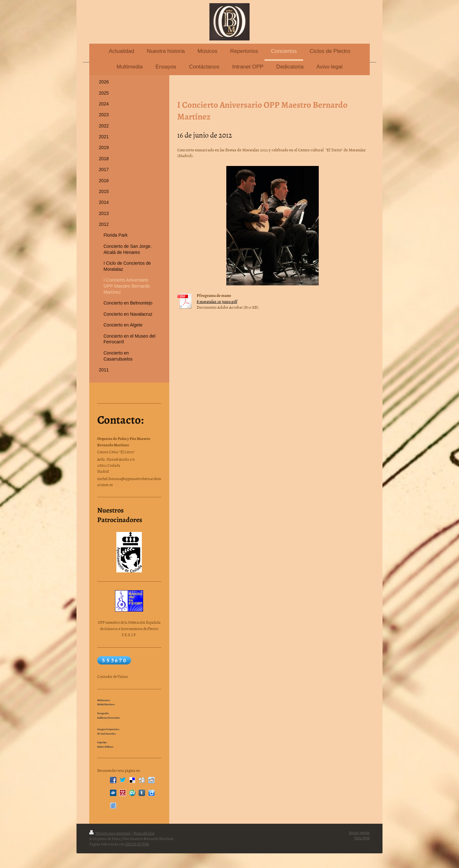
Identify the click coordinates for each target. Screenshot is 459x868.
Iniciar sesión (359, 833)
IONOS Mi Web (137, 844)
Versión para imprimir (110, 833)
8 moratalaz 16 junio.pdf (217, 301)
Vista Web (362, 838)
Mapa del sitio (144, 833)
